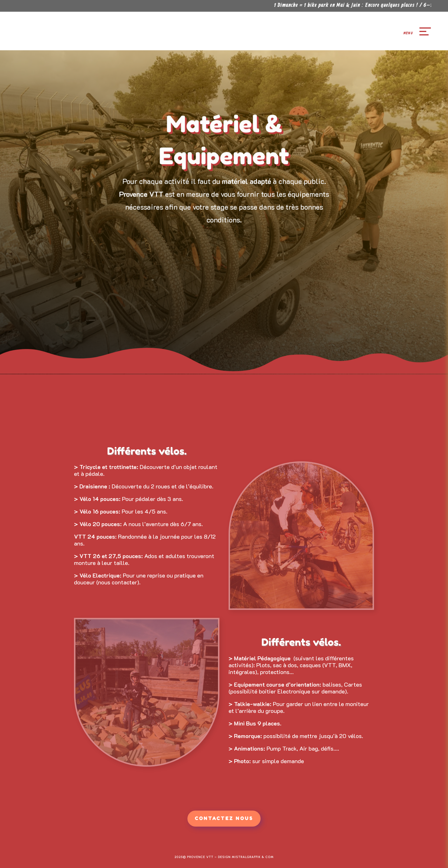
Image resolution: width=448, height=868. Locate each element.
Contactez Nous (224, 818)
